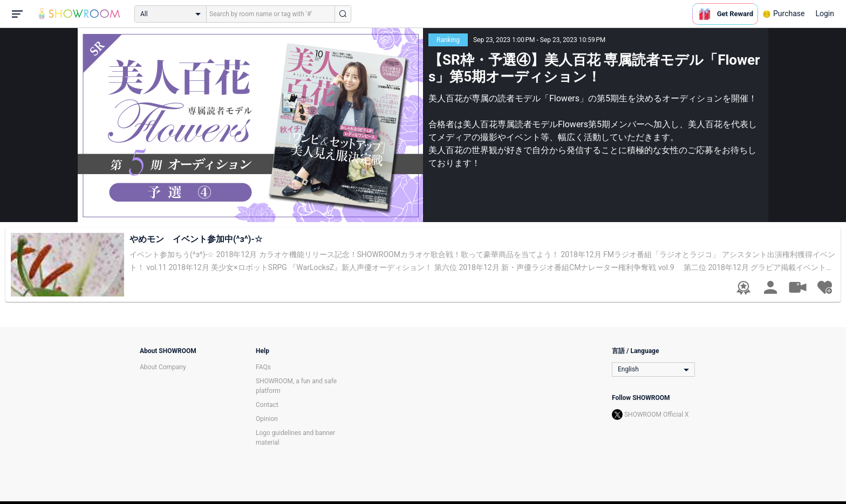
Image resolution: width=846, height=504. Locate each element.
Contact (267, 405)
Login (825, 13)
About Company (163, 367)
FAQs (263, 367)
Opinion (267, 419)
